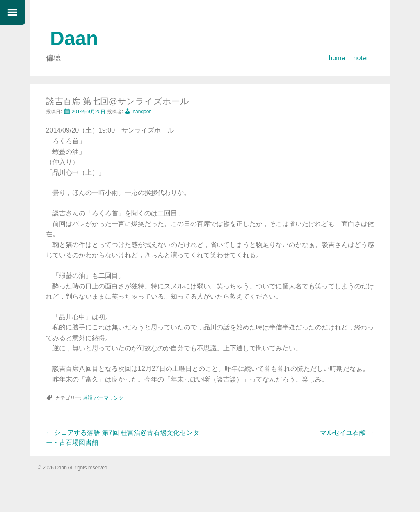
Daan (74, 38)
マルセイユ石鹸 (347, 433)
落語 (88, 398)
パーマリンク (109, 398)
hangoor (142, 112)
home (337, 58)
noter (361, 58)
